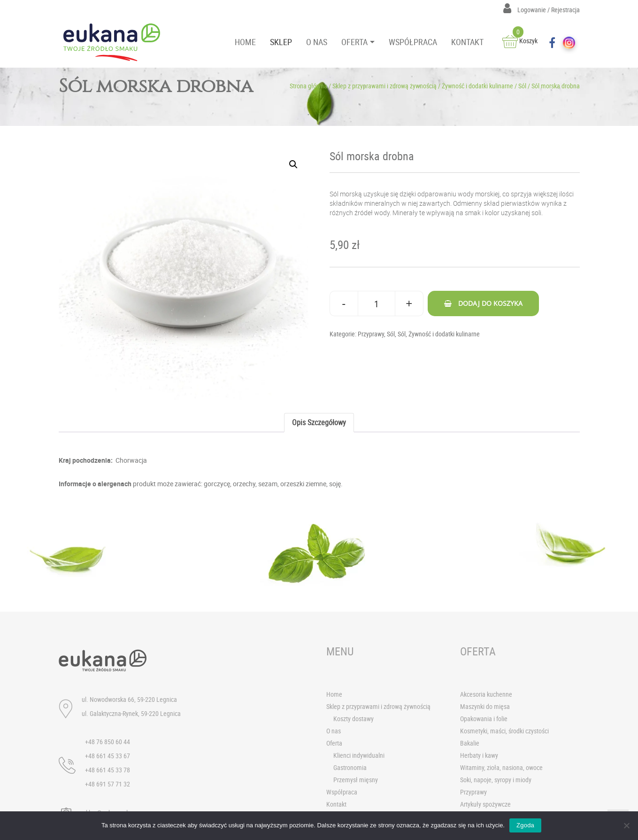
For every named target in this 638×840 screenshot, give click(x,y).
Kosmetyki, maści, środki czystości (504, 731)
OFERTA (354, 42)
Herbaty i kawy (479, 755)
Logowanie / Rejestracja (542, 10)
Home (334, 694)
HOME (245, 42)
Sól (522, 86)
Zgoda (525, 825)
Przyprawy (371, 334)
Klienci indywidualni (359, 755)
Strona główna (308, 86)
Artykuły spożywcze (485, 804)
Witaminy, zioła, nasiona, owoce (501, 767)
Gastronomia (350, 767)
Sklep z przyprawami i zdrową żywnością (384, 86)
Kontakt (336, 804)
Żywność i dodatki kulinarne (477, 86)
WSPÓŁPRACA (413, 42)
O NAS (317, 42)
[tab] (319, 423)
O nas (334, 731)
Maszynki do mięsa (485, 706)
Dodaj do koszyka (490, 303)
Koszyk (520, 41)
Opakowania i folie (484, 719)
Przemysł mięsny (356, 780)
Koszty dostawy (354, 719)
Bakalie (470, 743)
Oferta (334, 743)
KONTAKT (467, 42)
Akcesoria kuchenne (486, 694)
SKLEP (281, 42)
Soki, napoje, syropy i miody (496, 780)
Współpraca (342, 792)
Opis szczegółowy (319, 422)
